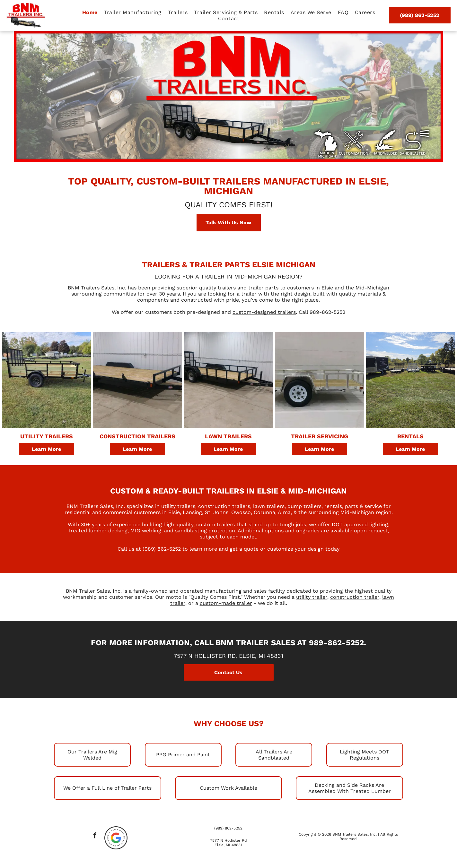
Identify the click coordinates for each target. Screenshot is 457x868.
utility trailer (312, 597)
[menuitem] (90, 12)
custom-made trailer (226, 603)
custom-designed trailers (264, 312)
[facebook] (95, 836)
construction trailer (355, 597)
